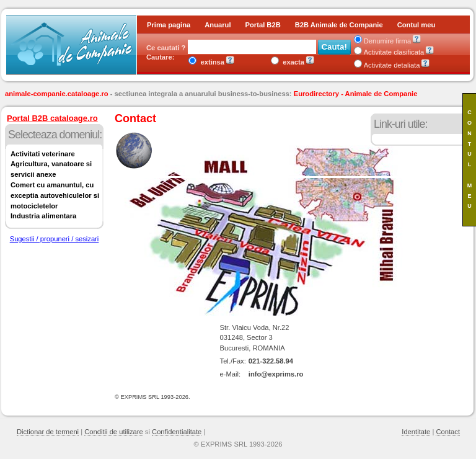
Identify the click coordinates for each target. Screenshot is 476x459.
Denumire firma (382, 41)
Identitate (416, 432)
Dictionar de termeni (48, 432)
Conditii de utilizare (114, 432)
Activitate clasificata (389, 52)
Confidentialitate (177, 432)
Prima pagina (169, 25)
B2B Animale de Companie (339, 25)
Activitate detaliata (387, 65)
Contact (448, 432)
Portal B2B (263, 25)
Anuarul (218, 25)
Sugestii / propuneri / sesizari (55, 239)
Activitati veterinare (43, 154)
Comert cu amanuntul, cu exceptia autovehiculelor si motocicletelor (55, 195)
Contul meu (416, 25)
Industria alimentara (43, 216)
